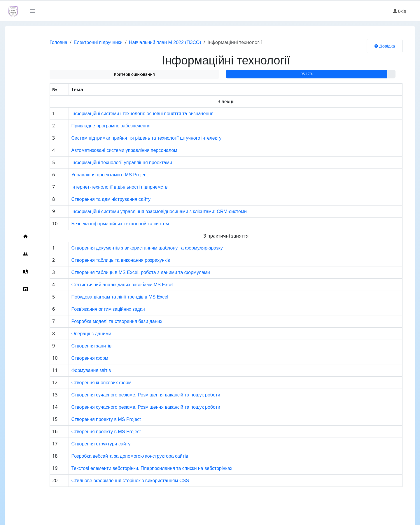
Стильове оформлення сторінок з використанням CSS (119, 481)
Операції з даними (80, 334)
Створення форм (79, 358)
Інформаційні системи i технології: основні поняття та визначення (131, 114)
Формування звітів (80, 370)
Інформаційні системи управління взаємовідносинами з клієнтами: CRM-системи (148, 211)
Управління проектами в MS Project (98, 175)
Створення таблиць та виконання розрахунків (110, 260)
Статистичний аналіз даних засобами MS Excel (111, 285)
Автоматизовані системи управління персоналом (113, 150)
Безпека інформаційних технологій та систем (109, 224)
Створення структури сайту (90, 444)
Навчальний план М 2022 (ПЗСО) (153, 42)
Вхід (399, 11)
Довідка (385, 46)
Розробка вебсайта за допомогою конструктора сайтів (119, 456)
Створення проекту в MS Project (95, 419)
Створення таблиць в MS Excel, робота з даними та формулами (129, 272)
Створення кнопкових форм (90, 383)
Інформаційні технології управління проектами (110, 163)
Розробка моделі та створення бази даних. (106, 321)
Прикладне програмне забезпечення (100, 126)
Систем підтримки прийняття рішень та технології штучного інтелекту (135, 138)
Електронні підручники (86, 42)
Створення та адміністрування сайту (100, 199)
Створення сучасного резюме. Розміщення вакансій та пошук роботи (134, 395)
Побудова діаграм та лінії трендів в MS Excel (108, 297)
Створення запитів (80, 346)
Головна (47, 42)
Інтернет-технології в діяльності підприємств (108, 187)
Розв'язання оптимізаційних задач (97, 309)
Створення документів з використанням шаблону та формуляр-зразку (136, 248)
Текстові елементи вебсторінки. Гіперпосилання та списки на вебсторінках (141, 468)
